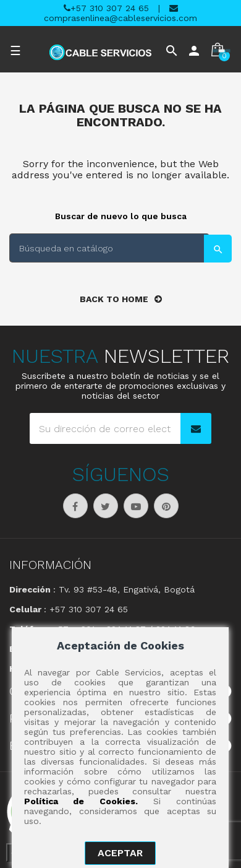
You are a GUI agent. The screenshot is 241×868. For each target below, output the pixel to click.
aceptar (120, 853)
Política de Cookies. (81, 801)
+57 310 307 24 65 (106, 8)
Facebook (75, 506)
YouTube (136, 506)
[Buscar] (109, 248)
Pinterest (166, 506)
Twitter (106, 506)
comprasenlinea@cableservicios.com (120, 13)
